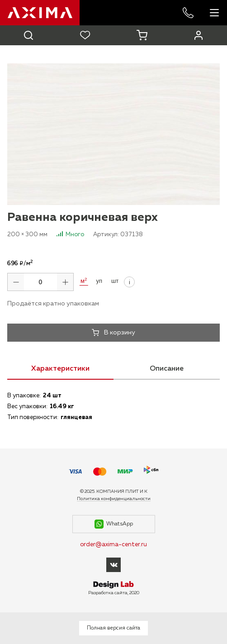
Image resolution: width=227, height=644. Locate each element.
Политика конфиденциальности (114, 499)
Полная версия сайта (113, 628)
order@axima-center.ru (113, 545)
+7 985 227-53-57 (188, 13)
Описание (167, 369)
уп (99, 281)
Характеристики (60, 369)
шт (115, 281)
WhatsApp (114, 524)
